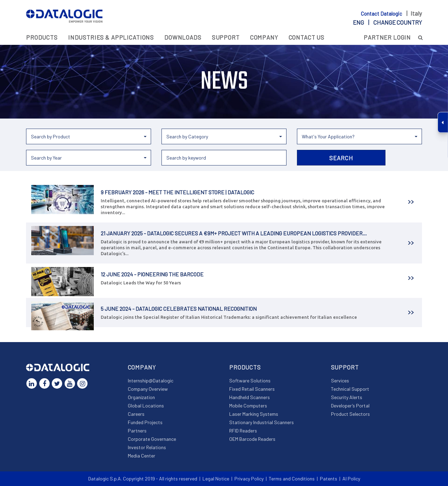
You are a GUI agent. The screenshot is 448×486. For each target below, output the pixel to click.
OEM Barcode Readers (252, 439)
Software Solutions (250, 380)
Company (264, 37)
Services (340, 380)
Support (226, 37)
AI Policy (351, 479)
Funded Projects (145, 422)
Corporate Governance (152, 439)
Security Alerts (347, 397)
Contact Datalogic (382, 14)
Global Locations (146, 406)
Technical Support (350, 389)
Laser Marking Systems (254, 414)
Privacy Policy (249, 479)
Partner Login (387, 37)
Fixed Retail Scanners (252, 389)
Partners (137, 431)
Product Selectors (350, 414)
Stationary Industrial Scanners (262, 422)
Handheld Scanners (250, 397)
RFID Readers (243, 431)
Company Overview (148, 389)
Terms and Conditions (292, 479)
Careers (136, 414)
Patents (329, 479)
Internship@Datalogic (151, 380)
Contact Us (307, 37)
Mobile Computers (248, 406)
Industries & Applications (111, 37)
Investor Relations (147, 447)
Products (42, 37)
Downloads (183, 37)
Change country (398, 22)
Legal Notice (216, 479)
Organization (141, 397)
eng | (387, 22)
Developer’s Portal (350, 406)
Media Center (142, 456)
